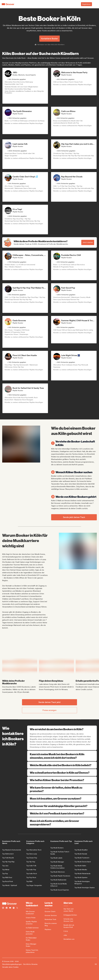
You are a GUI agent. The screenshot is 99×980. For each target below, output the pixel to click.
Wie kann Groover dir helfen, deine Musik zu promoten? (62, 789)
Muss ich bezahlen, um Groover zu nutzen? (62, 798)
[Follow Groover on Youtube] (10, 908)
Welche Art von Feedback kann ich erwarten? (62, 813)
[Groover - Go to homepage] (14, 904)
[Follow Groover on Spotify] (14, 908)
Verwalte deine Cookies (10, 967)
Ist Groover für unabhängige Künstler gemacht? (62, 806)
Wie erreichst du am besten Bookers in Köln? (62, 729)
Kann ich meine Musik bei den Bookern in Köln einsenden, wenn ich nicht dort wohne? (62, 756)
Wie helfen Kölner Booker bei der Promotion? (62, 780)
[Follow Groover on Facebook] (7, 908)
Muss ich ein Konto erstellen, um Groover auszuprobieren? (62, 823)
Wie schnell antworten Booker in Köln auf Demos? (62, 773)
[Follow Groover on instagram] (3, 908)
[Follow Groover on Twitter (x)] (17, 908)
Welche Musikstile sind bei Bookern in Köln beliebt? (62, 765)
